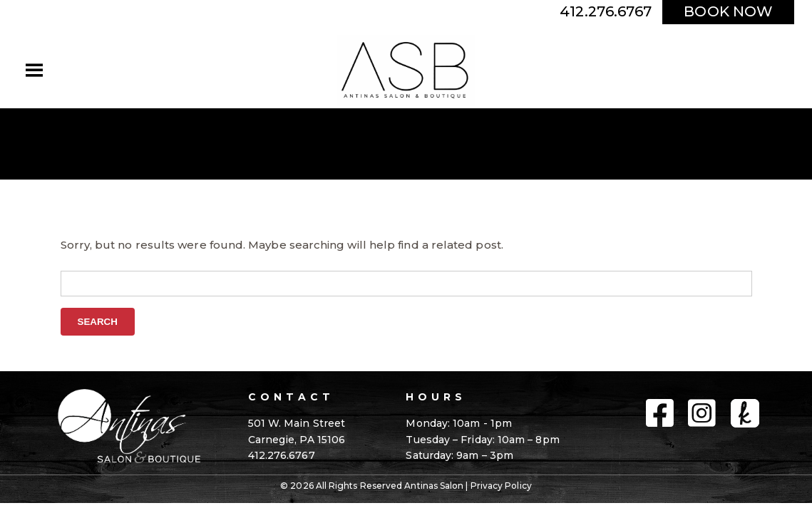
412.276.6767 (606, 11)
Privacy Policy (501, 486)
